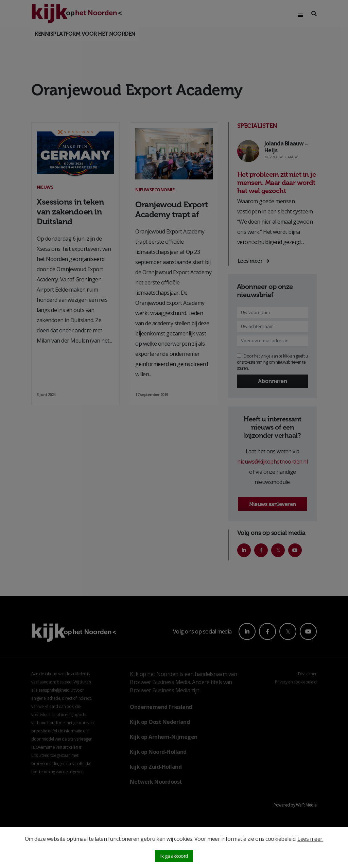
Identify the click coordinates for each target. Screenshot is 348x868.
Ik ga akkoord (174, 856)
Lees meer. (310, 839)
